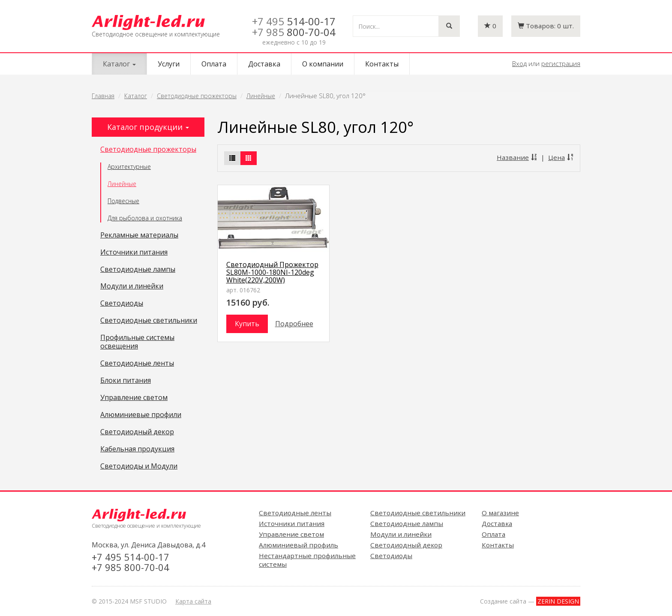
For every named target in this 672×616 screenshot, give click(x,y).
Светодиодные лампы (138, 270)
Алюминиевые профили (141, 415)
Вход (519, 63)
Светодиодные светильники (149, 321)
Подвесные (123, 201)
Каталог (136, 96)
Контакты (382, 64)
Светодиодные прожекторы (197, 96)
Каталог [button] (119, 64)
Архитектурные (129, 167)
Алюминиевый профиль (298, 545)
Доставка (264, 64)
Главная (103, 96)
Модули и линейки (132, 286)
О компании (323, 64)
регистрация (561, 63)
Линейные (261, 96)
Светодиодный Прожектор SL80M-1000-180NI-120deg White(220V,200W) (272, 272)
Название (517, 157)
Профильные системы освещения (137, 342)
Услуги (169, 64)
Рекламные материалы (139, 235)
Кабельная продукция (137, 449)
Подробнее (294, 324)
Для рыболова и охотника (145, 218)
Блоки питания (126, 381)
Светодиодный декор (137, 432)
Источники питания (134, 252)
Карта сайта (193, 601)
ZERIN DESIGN (558, 601)
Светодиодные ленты (137, 364)
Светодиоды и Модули (139, 466)
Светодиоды (122, 303)
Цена (561, 157)
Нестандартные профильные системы (307, 560)
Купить (247, 324)
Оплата (214, 64)
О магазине (500, 513)
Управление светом (134, 398)
